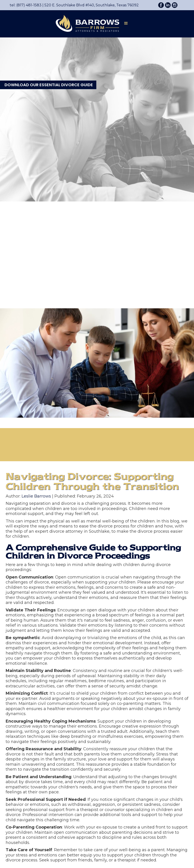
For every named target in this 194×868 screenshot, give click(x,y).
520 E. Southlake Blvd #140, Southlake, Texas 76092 (90, 5)
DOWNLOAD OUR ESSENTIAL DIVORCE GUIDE (49, 85)
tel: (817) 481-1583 (26, 5)
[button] (126, 24)
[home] (85, 23)
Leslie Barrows (36, 496)
